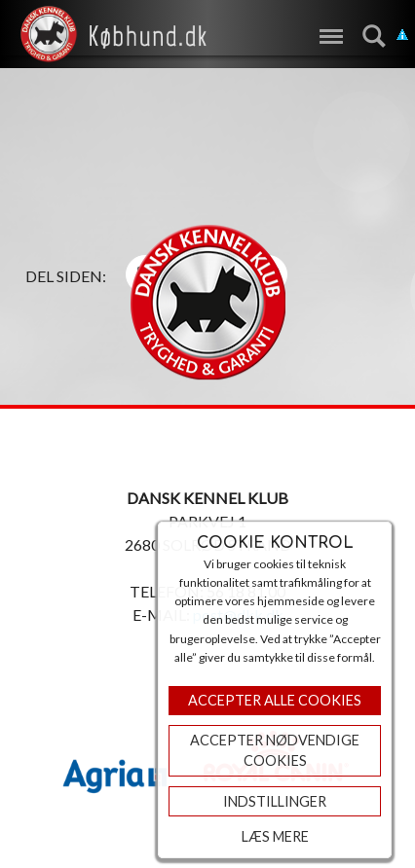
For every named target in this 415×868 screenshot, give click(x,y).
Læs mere (275, 836)
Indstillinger (275, 801)
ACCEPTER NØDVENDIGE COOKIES (275, 751)
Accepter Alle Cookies (275, 700)
